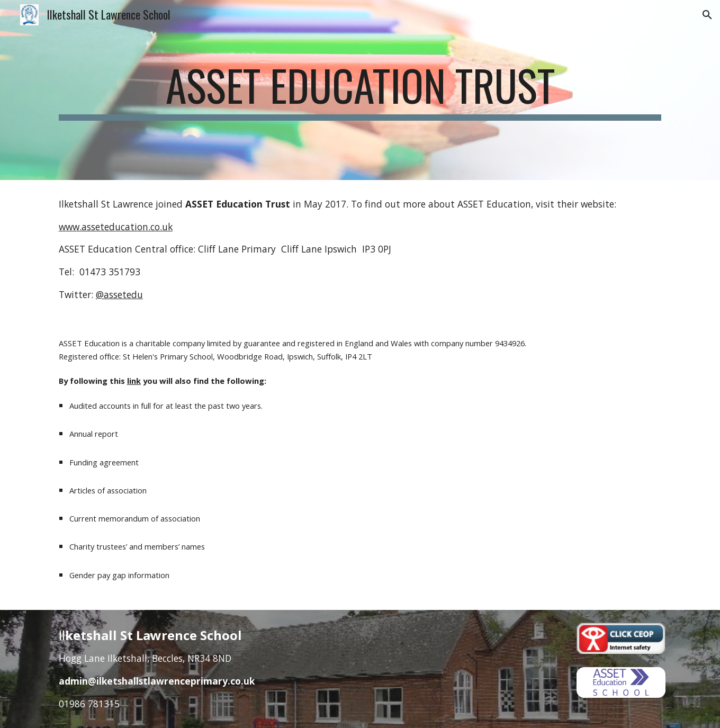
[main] (360, 90)
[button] (707, 15)
